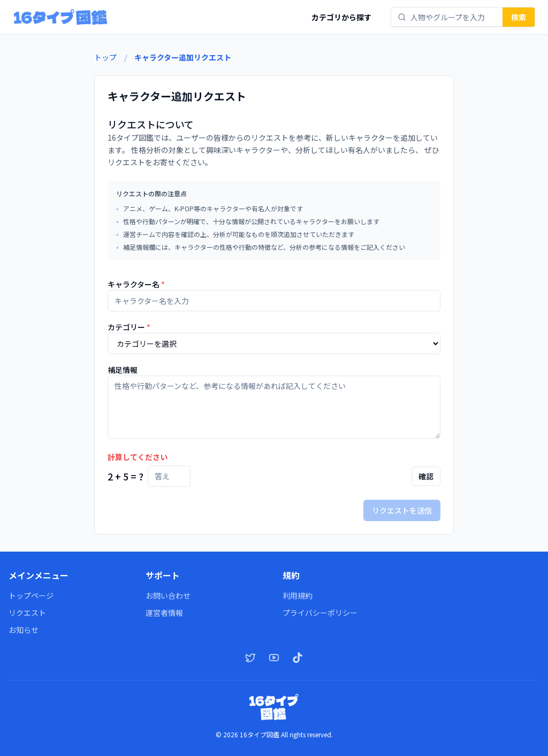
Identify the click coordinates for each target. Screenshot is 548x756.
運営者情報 (164, 613)
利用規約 (298, 595)
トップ (105, 57)
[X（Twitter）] (250, 658)
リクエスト (27, 613)
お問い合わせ (168, 595)
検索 (519, 17)
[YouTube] (274, 658)
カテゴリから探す (341, 17)
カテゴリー (129, 327)
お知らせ (24, 630)
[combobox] (453, 17)
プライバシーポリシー (320, 613)
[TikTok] (298, 658)
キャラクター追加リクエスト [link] (183, 57)
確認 (426, 476)
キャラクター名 (136, 284)
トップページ (31, 595)
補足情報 (123, 370)
